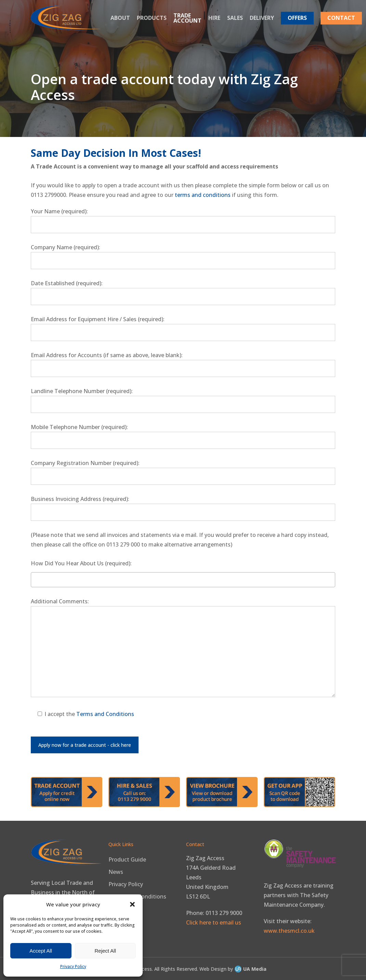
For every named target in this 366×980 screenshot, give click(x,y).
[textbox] (35, 579)
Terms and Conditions (105, 714)
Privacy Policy (73, 966)
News (116, 872)
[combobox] (183, 580)
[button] (132, 904)
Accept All (41, 951)
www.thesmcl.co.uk (289, 931)
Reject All (105, 951)
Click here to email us (214, 922)
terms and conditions (203, 195)
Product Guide (127, 859)
